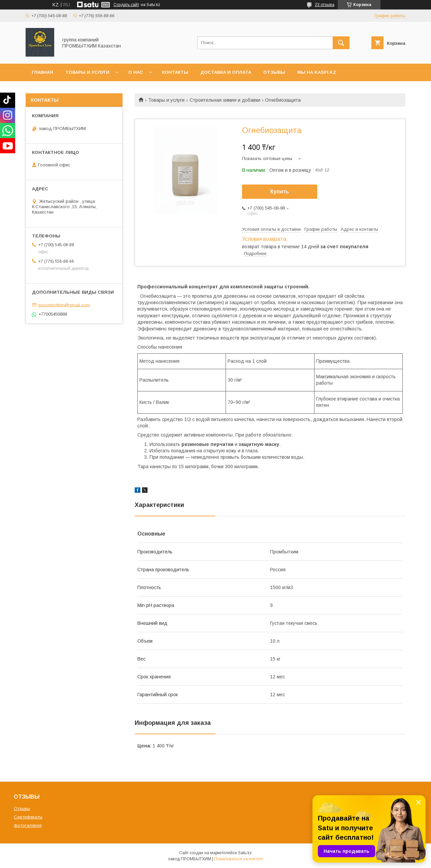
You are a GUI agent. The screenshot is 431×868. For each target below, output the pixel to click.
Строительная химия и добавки (225, 100)
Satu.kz (245, 853)
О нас (136, 72)
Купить (280, 191)
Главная (42, 72)
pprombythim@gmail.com (64, 305)
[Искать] (341, 43)
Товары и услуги (87, 72)
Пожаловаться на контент (239, 859)
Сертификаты (28, 817)
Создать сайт (126, 5)
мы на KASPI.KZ (317, 72)
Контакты (175, 72)
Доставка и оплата (226, 72)
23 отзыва (325, 5)
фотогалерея (28, 825)
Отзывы (274, 72)
